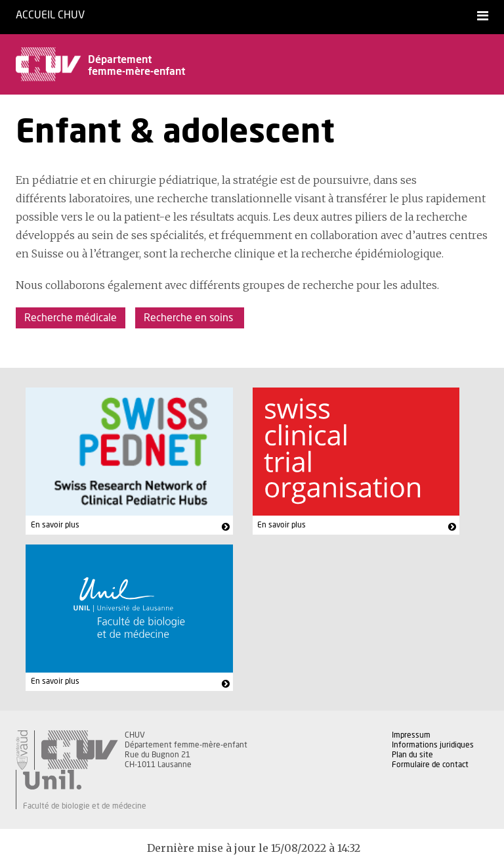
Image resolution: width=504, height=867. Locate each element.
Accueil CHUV (50, 15)
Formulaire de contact (430, 765)
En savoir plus (55, 525)
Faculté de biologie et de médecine (85, 806)
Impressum (411, 735)
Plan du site (412, 755)
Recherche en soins (190, 318)
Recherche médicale (71, 318)
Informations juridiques (433, 745)
